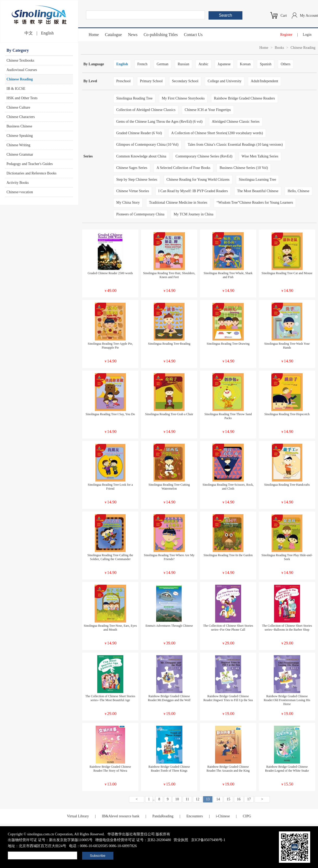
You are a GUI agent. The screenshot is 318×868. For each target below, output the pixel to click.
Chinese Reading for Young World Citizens (198, 180)
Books (279, 48)
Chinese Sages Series (132, 168)
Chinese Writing (18, 145)
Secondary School (185, 81)
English (47, 33)
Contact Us (193, 35)
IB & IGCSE (16, 89)
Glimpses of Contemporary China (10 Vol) (147, 145)
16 (239, 799)
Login (307, 35)
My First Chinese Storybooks (183, 98)
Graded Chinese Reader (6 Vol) (139, 133)
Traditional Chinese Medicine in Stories (178, 203)
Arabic (203, 64)
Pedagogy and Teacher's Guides (30, 164)
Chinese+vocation (20, 192)
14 (218, 799)
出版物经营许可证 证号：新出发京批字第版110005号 (50, 840)
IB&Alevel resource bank (121, 816)
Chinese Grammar (20, 154)
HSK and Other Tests (22, 98)
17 (249, 799)
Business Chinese (19, 126)
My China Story (128, 203)
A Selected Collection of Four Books (183, 168)
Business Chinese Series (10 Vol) (244, 168)
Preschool (123, 81)
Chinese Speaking (20, 136)
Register (286, 35)
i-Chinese (223, 816)
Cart (284, 16)
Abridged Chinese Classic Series (236, 122)
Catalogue (114, 35)
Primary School (151, 81)
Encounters (195, 816)
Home (94, 35)
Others (286, 64)
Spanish (266, 64)
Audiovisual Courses (22, 70)
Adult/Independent (264, 81)
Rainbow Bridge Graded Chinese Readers (244, 98)
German (163, 64)
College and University (225, 81)
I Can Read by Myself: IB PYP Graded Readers (193, 191)
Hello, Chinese (298, 191)
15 (228, 799)
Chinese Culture (18, 107)
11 (187, 799)
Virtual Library (78, 816)
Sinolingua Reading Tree (134, 98)
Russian (184, 64)
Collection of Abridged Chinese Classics (146, 110)
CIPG (247, 816)
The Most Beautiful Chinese (258, 191)
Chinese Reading (20, 79)
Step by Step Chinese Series (137, 180)
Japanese (224, 64)
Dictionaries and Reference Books (32, 173)
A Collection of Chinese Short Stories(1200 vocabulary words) (217, 133)
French (142, 64)
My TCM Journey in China (193, 214)
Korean (245, 64)
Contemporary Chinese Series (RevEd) (204, 156)
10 (177, 799)
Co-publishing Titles (161, 35)
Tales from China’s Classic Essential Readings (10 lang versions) (235, 145)
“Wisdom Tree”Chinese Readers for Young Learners (255, 203)
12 (198, 799)
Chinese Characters (21, 117)
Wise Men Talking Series (260, 156)
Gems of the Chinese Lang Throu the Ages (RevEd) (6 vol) (159, 122)
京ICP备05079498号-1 (208, 840)
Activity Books (18, 183)
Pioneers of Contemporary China (140, 214)
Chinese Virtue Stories (133, 191)
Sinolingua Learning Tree (257, 180)
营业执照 (181, 840)
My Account (309, 16)
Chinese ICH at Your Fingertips (208, 110)
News (133, 35)
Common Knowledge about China (141, 156)
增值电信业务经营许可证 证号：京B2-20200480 (133, 840)
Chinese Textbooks (20, 60)
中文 (29, 33)
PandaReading (163, 816)
